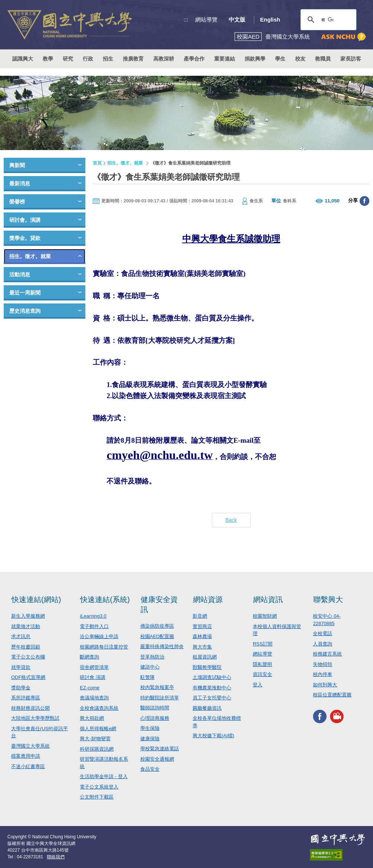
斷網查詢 (89, 657)
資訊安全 (262, 674)
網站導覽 (206, 19)
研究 (68, 59)
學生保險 (150, 728)
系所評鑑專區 (26, 698)
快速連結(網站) (36, 599)
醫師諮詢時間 (155, 708)
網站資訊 (268, 599)
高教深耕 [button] (164, 59)
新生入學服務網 (28, 616)
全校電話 (323, 633)
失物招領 (323, 664)
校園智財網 (265, 616)
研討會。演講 (25, 220)
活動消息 (20, 274)
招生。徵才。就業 (30, 256)
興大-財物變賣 (95, 739)
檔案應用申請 (26, 756)
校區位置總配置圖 (332, 695)
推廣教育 (133, 59)
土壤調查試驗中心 (212, 677)
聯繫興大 (328, 599)
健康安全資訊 (159, 604)
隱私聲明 (262, 664)
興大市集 (202, 647)
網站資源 (208, 599)
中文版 (237, 19)
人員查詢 (323, 644)
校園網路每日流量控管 (104, 647)
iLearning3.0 (93, 616)
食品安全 (150, 769)
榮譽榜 (17, 202)
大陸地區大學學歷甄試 (35, 718)
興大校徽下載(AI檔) (213, 736)
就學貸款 (21, 667)
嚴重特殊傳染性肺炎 (162, 646)
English (270, 19)
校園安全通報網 (157, 759)
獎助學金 (21, 688)
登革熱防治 (152, 657)
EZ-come (90, 688)
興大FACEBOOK (320, 717)
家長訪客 (351, 59)
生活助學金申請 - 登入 (104, 776)
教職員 (323, 59)
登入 (258, 685)
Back (231, 520)
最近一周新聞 (25, 293)
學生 (280, 59)
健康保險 (150, 739)
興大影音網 (337, 717)
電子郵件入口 (94, 626)
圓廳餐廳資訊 (207, 708)
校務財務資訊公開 (30, 708)
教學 (48, 59)
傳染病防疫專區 (157, 626)
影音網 (200, 616)
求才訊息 (21, 636)
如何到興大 (325, 685)
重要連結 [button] (225, 59)
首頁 (97, 163)
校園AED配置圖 (157, 636)
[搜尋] (327, 20)
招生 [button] (108, 59)
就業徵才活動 (26, 626)
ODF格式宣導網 (28, 677)
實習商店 (202, 626)
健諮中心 (150, 667)
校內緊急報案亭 (157, 687)
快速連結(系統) (105, 599)
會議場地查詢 (94, 698)
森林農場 (202, 636)
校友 (300, 59)
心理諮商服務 (155, 718)
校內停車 (323, 674)
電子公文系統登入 (99, 787)
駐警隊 (148, 677)
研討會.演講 (93, 677)
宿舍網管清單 (94, 667)
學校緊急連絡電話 (160, 749)
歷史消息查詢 (25, 311)
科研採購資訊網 (97, 749)
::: (186, 19)
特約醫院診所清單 (160, 698)
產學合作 (194, 59)
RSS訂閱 (263, 644)
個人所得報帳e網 (98, 729)
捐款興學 (255, 59)
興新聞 (17, 165)
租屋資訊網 (205, 657)
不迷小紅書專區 (28, 766)
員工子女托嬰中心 (212, 698)
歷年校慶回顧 (26, 647)
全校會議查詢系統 (99, 708)
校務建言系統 (327, 654)
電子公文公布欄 (28, 657)
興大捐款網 (92, 718)
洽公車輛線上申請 (99, 636)
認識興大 (23, 59)
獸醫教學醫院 (207, 667)
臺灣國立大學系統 (30, 746)
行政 (88, 59)
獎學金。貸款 (25, 238)
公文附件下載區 (97, 797)
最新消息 (20, 183)
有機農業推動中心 (212, 688)
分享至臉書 (364, 201)
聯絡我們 (56, 857)
